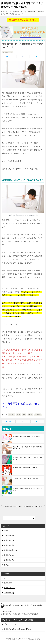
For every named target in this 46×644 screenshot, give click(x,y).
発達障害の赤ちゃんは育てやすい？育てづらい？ (13, 506)
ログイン (7, 578)
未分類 (6, 530)
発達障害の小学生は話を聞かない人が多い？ (26, 478)
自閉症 (6, 565)
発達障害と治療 (9, 545)
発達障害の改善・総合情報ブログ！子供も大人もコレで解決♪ (22, 5)
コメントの (10, 588)
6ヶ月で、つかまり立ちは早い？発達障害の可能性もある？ (27, 448)
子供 (24, 415)
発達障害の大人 (9, 555)
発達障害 (38, 415)
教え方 (30, 415)
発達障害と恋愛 (9, 540)
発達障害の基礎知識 (11, 550)
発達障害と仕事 (9, 535)
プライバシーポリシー (11, 624)
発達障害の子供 (8, 52)
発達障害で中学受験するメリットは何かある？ (27, 436)
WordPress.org (9, 593)
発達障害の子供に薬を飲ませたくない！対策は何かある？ (28, 458)
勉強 (19, 415)
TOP (22, 606)
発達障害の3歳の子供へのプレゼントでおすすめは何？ (27, 490)
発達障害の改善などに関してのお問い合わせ (19, 629)
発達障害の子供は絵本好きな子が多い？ (25, 468)
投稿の (8, 583)
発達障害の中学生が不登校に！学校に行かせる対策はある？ (35, 506)
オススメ (12, 415)
